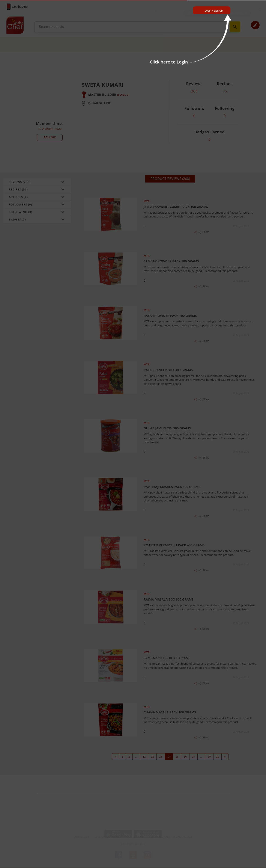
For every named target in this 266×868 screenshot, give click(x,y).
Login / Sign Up (214, 11)
